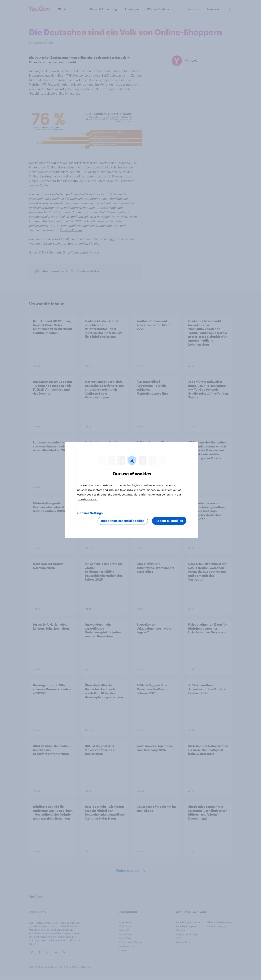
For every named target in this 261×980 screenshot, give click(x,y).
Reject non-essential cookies (123, 521)
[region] (132, 490)
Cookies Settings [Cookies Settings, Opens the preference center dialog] (90, 513)
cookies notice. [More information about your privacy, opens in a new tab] (88, 499)
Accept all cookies (169, 521)
